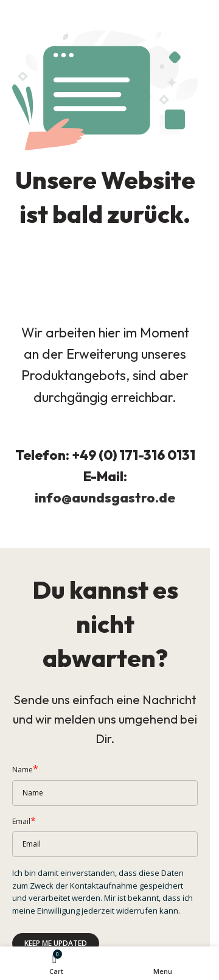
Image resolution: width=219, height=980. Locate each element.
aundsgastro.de (123, 498)
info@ (53, 498)
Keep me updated (56, 943)
